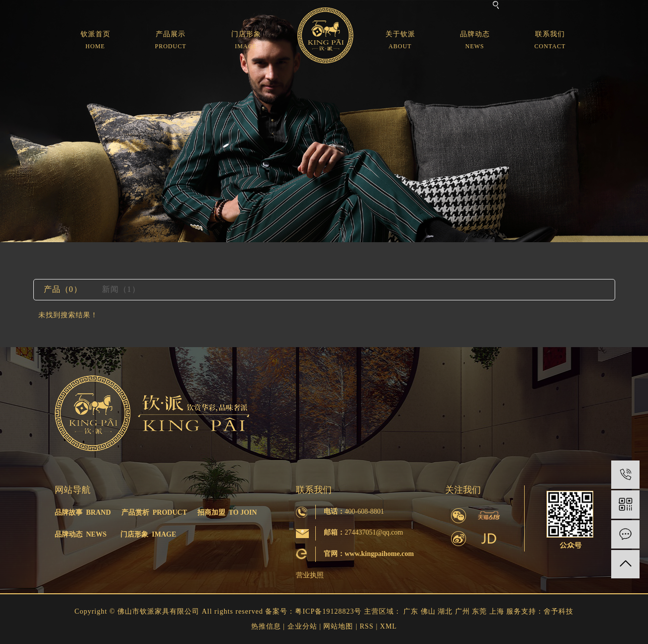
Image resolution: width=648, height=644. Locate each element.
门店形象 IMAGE (148, 534)
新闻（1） (121, 289)
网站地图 (338, 626)
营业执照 (310, 575)
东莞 (479, 611)
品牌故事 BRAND (83, 512)
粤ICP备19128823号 (328, 611)
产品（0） (63, 289)
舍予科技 (558, 611)
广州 (463, 611)
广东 (411, 611)
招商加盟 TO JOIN (227, 512)
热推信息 (266, 626)
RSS (367, 626)
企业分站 (302, 626)
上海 (497, 611)
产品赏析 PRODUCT (154, 512)
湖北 (445, 611)
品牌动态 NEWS (81, 534)
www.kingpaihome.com (379, 554)
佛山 (428, 611)
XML (388, 626)
